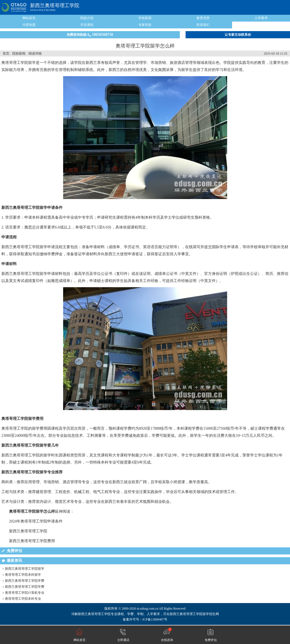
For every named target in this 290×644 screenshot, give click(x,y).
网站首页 (29, 18)
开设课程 (87, 25)
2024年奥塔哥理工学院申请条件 (36, 521)
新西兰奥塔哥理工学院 (55, 5)
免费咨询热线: (90, 35)
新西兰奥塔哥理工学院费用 (32, 541)
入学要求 (261, 18)
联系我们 (203, 25)
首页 (6, 54)
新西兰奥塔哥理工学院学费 (25, 581)
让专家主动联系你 (238, 35)
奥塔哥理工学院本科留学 (23, 575)
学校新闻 (145, 18)
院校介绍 (87, 18)
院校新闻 (19, 54)
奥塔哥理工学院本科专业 (23, 599)
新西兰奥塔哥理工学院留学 (25, 569)
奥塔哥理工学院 (15, 63)
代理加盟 (29, 25)
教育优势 (203, 18)
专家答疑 (145, 25)
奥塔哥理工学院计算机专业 (25, 593)
